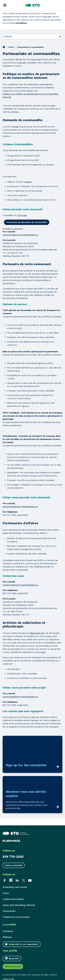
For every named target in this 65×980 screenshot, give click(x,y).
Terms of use (8, 979)
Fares (6, 893)
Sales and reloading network (19, 905)
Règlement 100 (37, 633)
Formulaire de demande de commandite (27, 222)
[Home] (4, 47)
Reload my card (13, 966)
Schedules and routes (15, 887)
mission (28, 182)
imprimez (22, 215)
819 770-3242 (13, 857)
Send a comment (14, 865)
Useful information (13, 899)
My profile (12, 958)
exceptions (21, 23)
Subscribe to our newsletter (23, 944)
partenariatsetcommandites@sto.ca (20, 235)
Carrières (8, 931)
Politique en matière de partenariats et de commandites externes (31, 96)
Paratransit (9, 911)
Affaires (11, 47)
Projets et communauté (16, 917)
